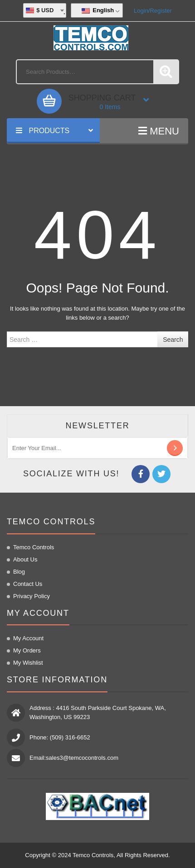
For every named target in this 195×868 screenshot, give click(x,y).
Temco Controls (34, 547)
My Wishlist (28, 663)
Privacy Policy (32, 596)
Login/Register (153, 11)
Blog (19, 572)
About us (25, 559)
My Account (28, 638)
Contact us (28, 584)
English (98, 10)
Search (173, 340)
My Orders (27, 650)
